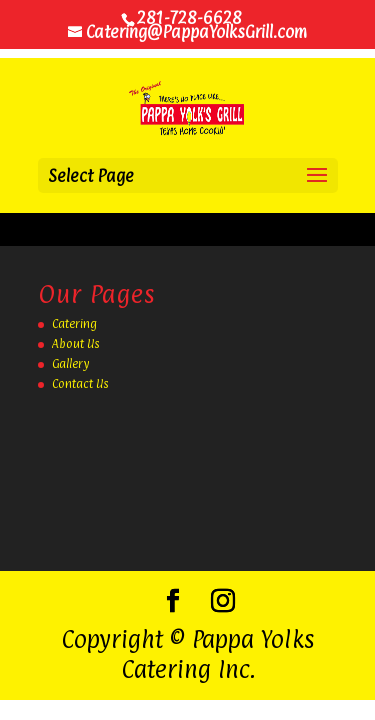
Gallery (70, 364)
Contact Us (80, 384)
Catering (74, 324)
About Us (76, 344)
